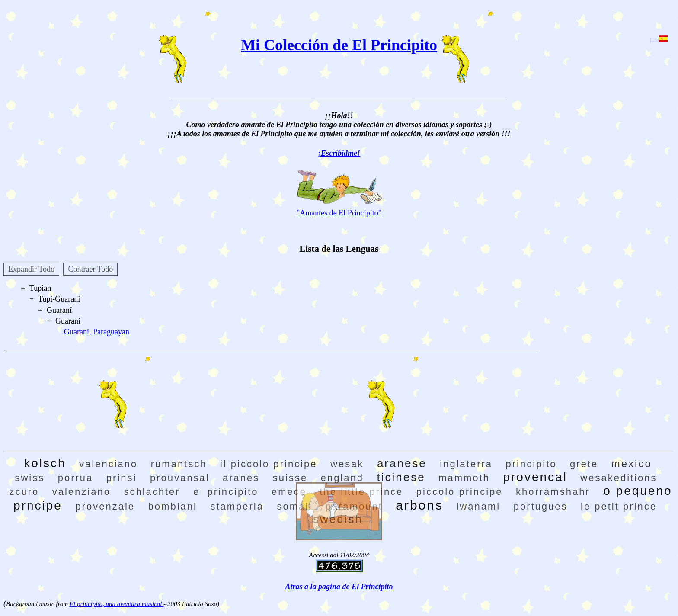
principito (531, 464)
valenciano (108, 464)
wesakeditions (619, 478)
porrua (76, 478)
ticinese (401, 477)
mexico (632, 464)
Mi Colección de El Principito (339, 45)
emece (289, 492)
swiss (30, 478)
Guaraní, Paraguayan (97, 332)
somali (294, 506)
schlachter (152, 492)
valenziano (82, 492)
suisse (290, 478)
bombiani (173, 506)
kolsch (45, 463)
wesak (347, 464)
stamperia (237, 506)
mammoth (464, 478)
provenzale (105, 506)
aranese (402, 463)
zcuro (24, 492)
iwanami (478, 506)
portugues (541, 506)
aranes (241, 478)
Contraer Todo (90, 269)
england (342, 478)
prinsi (122, 478)
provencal (535, 477)
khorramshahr (553, 492)
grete (584, 464)
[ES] (659, 40)
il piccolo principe (269, 464)
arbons (419, 505)
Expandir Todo (31, 269)
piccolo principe (460, 492)
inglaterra (466, 464)
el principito (226, 492)
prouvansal (180, 478)
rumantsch (179, 464)
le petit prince (619, 506)
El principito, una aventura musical (117, 604)
